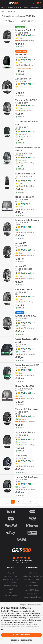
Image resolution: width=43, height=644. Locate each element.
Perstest (11, 573)
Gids (11, 592)
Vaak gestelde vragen (11, 586)
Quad (26, 7)
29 (30, 502)
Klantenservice (32, 573)
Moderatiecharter (32, 586)
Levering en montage (11, 579)
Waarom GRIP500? (11, 576)
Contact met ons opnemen (32, 576)
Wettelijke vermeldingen (32, 597)
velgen (10, 7)
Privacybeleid (32, 583)
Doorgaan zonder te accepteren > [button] (31, 605)
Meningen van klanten (32, 579)
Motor (18, 7)
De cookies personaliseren (22, 640)
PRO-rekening (11, 583)
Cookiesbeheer (32, 594)
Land (11, 589)
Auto (3, 7)
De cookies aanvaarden (22, 635)
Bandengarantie (11, 595)
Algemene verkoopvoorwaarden (32, 590)
